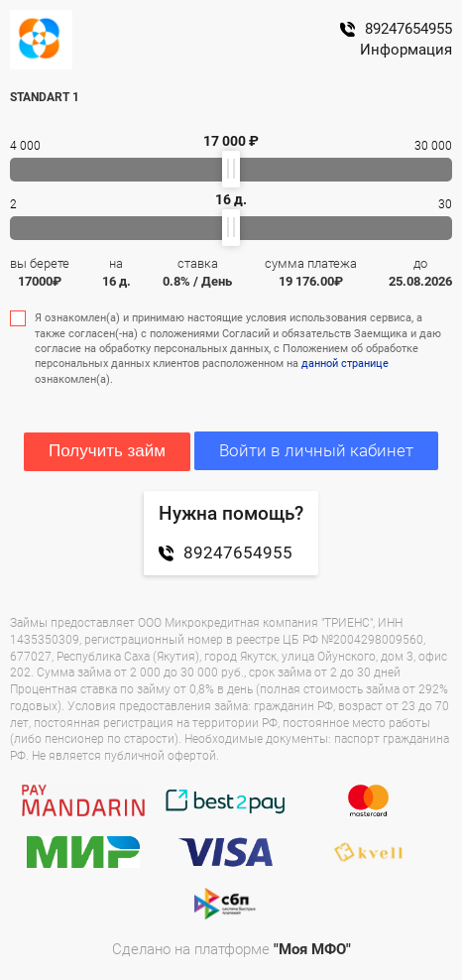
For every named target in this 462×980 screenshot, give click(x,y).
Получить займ (107, 451)
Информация (406, 50)
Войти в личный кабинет (316, 450)
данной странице (345, 364)
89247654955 (396, 29)
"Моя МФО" (312, 949)
